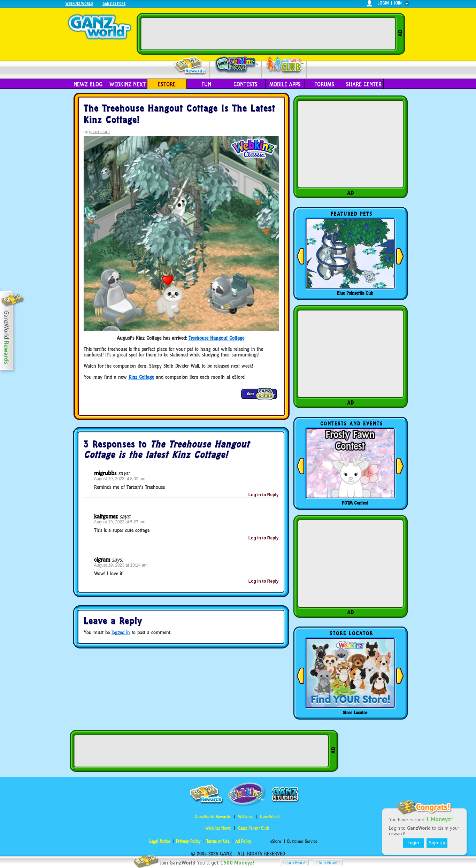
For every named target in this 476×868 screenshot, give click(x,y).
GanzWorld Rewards (213, 817)
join (398, 3)
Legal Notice (160, 841)
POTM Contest (355, 503)
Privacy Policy (188, 841)
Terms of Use (218, 841)
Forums (324, 84)
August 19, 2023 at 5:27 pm (120, 522)
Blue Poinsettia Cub (355, 293)
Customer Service (302, 841)
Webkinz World (79, 3)
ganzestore (99, 132)
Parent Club (284, 65)
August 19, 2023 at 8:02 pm (120, 479)
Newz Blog (88, 84)
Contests (245, 84)
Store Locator (355, 713)
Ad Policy (243, 841)
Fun (206, 84)
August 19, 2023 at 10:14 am (121, 565)
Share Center (364, 84)
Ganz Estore (114, 3)
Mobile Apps (285, 84)
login (383, 3)
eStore (167, 84)
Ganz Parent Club (254, 828)
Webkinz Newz (236, 65)
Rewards (190, 66)
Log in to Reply (264, 495)
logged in (121, 632)
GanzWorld (270, 817)
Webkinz (245, 817)
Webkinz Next (128, 84)
